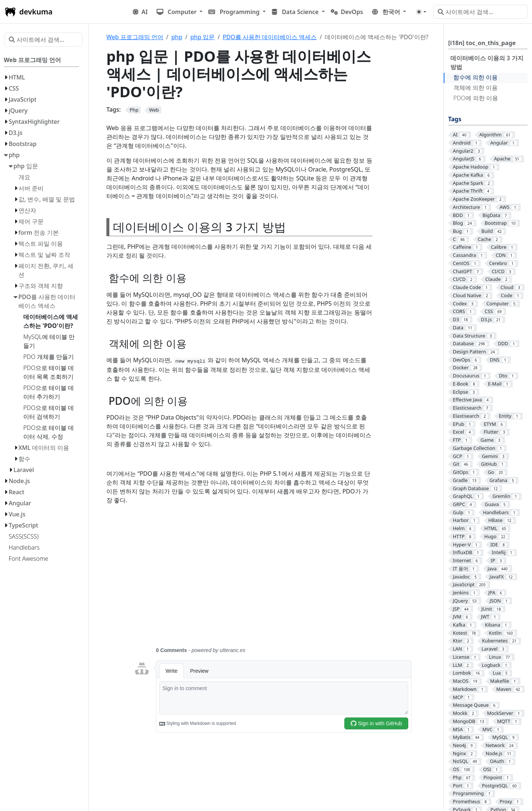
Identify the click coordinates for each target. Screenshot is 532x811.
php (177, 37)
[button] (180, 12)
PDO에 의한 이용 (476, 98)
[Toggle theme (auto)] (421, 12)
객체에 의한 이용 (475, 88)
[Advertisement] (273, 580)
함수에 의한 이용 (475, 77)
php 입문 (202, 37)
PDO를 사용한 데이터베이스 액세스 (270, 37)
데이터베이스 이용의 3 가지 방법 (487, 62)
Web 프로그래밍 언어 (135, 37)
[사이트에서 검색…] (480, 12)
